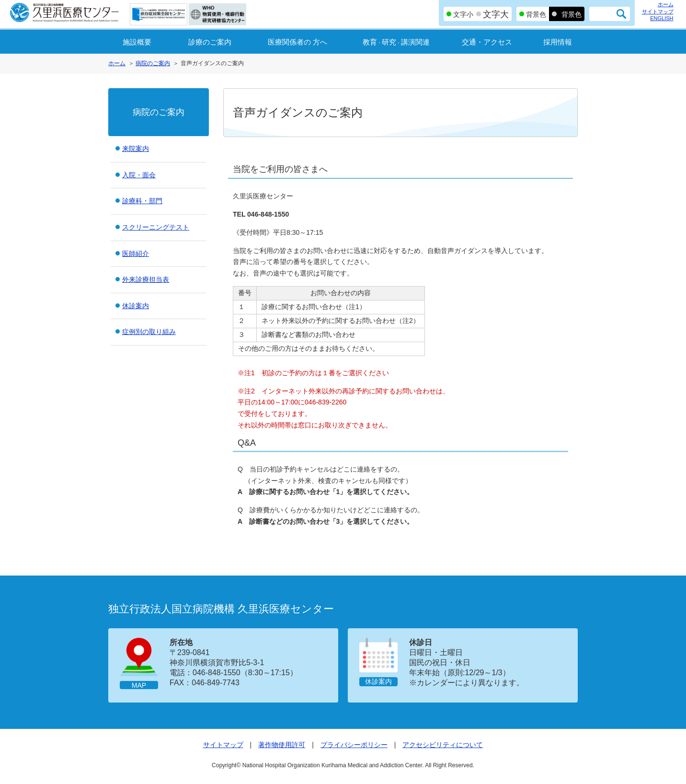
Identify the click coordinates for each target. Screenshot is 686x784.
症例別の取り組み (149, 332)
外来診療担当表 (146, 279)
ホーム (666, 4)
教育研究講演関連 (396, 42)
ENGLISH (662, 18)
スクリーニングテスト (156, 227)
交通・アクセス (487, 42)
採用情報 (558, 42)
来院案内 (136, 149)
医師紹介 (136, 254)
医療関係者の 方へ (297, 42)
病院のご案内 (153, 63)
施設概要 (137, 42)
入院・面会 (139, 175)
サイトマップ (658, 12)
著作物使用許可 (282, 745)
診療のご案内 (210, 42)
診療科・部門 (142, 201)
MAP (139, 685)
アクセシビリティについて (443, 745)
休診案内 (136, 306)
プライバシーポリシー (354, 745)
